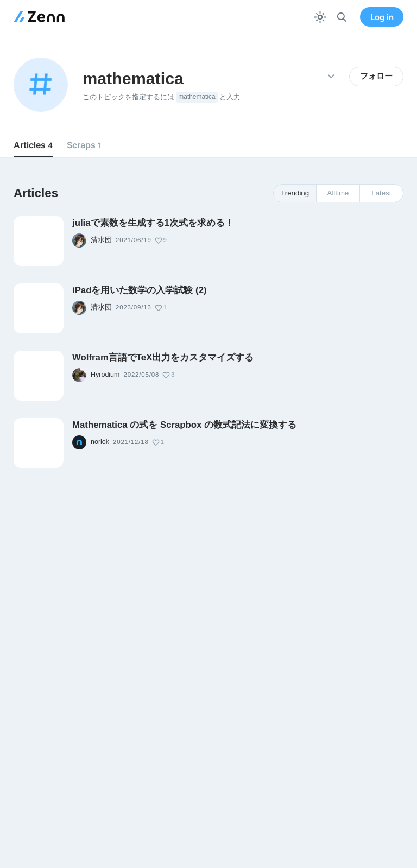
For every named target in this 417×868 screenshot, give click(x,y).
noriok (100, 442)
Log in (382, 17)
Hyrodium (105, 375)
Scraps (84, 145)
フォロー (376, 76)
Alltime (338, 193)
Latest (381, 193)
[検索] (342, 17)
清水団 (101, 240)
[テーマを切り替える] (320, 17)
